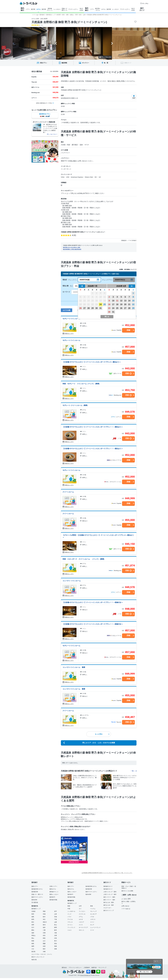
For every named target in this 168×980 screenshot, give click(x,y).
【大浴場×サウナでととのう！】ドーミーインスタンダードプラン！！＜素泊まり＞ (93, 427)
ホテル (39, 9)
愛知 (33, 930)
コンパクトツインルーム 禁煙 (74, 667)
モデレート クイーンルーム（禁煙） (76, 405)
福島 (33, 917)
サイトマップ (102, 968)
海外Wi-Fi (70, 894)
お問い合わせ (125, 906)
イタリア (81, 922)
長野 (33, 925)
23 (109, 308)
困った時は (144, 3)
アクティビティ (73, 9)
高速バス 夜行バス (64, 9)
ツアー (28, 9)
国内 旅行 (22, 9)
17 (113, 304)
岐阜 (55, 930)
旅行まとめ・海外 (109, 905)
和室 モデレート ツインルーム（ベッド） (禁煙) (81, 384)
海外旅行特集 (71, 897)
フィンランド (71, 927)
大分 (33, 949)
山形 (55, 914)
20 (125, 304)
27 (85, 308)
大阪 (55, 933)
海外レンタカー (72, 892)
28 (88, 308)
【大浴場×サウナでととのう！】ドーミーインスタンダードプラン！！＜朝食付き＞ (93, 602)
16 (109, 304)
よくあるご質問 (126, 899)
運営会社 (64, 968)
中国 (69, 909)
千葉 (55, 919)
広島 (55, 938)
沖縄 (44, 952)
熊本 (44, 949)
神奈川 (45, 922)
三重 (44, 930)
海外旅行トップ (72, 903)
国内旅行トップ (36, 909)
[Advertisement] (109, 850)
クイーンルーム (68, 492)
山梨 (55, 922)
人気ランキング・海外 (110, 894)
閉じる (158, 961)
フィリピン (82, 911)
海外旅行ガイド (108, 889)
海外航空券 (89, 889)
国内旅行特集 (53, 900)
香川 (55, 941)
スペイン (70, 925)
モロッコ (81, 930)
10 (113, 301)
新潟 (44, 925)
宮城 (44, 914)
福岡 (33, 946)
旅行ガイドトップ (109, 910)
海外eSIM (88, 894)
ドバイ (92, 930)
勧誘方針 (94, 968)
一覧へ (134, 771)
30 (97, 308)
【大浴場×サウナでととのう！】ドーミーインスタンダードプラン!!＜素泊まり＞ (92, 362)
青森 (44, 911)
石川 (33, 927)
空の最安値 (35, 902)
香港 (91, 906)
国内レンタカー (54, 894)
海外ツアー (71, 886)
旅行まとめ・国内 (109, 902)
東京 (33, 922)
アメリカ (70, 919)
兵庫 (55, 935)
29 (92, 308)
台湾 (80, 906)
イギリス (93, 919)
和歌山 (33, 935)
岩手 (55, 911)
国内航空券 (35, 892)
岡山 (33, 938)
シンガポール (71, 911)
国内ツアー (35, 886)
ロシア (92, 925)
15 (133, 301)
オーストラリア (83, 927)
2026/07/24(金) (85, 280)
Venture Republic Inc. (85, 975)
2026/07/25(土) (120, 280)
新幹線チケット (54, 892)
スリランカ (82, 914)
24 (100, 304)
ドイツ (92, 922)
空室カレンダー (69, 333)
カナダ (81, 919)
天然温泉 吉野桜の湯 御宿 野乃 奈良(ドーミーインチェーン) (69, 22)
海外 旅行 (87, 9)
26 (80, 308)
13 (125, 301)
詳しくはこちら (144, 972)
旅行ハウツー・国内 (109, 897)
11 (117, 301)
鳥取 (44, 938)
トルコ (69, 930)
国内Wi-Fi (52, 897)
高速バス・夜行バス (37, 894)
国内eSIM (34, 900)
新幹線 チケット (50, 9)
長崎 (55, 946)
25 (105, 304)
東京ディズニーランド (38, 957)
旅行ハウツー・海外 (109, 900)
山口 (44, 941)
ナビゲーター (107, 908)
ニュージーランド (95, 927)
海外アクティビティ (91, 892)
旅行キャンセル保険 (127, 891)
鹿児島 (33, 952)
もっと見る (102, 734)
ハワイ (69, 917)
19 (121, 304)
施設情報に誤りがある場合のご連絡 (72, 247)
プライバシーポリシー (75, 968)
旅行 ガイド (142, 9)
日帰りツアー (53, 886)
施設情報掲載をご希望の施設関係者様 (72, 249)
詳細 (128, 330)
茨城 (55, 917)
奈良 (44, 935)
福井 (44, 927)
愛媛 (44, 944)
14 (129, 301)
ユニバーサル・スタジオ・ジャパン (42, 954)
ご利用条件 (87, 968)
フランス (70, 922)
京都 (44, 933)
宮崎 (55, 949)
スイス (81, 925)
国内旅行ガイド (108, 886)
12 (121, 301)
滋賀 (33, 933)
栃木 (44, 917)
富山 (55, 925)
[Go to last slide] (56, 43)
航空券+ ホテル (98, 9)
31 (100, 308)
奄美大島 (34, 960)
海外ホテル (71, 889)
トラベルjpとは (126, 909)
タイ (80, 909)
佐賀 (44, 946)
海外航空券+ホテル (91, 886)
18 (117, 304)
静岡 (55, 927)
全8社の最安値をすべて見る (44, 103)
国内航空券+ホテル (37, 889)
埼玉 (44, 919)
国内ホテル (53, 889)
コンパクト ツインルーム (72, 581)
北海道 (33, 911)
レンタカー (57, 9)
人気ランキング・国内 (110, 892)
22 (133, 304)
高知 (55, 944)
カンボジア (93, 914)
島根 (33, 941)
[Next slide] (112, 43)
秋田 (33, 914)
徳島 (33, 944)
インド (69, 914)
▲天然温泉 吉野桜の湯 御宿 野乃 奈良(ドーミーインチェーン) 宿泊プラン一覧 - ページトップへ (107, 873)
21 (129, 304)
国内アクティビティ (37, 897)
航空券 (33, 9)
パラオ (92, 917)
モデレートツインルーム (71, 319)
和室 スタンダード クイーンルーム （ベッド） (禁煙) (83, 559)
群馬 (33, 919)
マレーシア (93, 911)
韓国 (69, 906)
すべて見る (105, 57)
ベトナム (93, 909)
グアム (81, 917)
